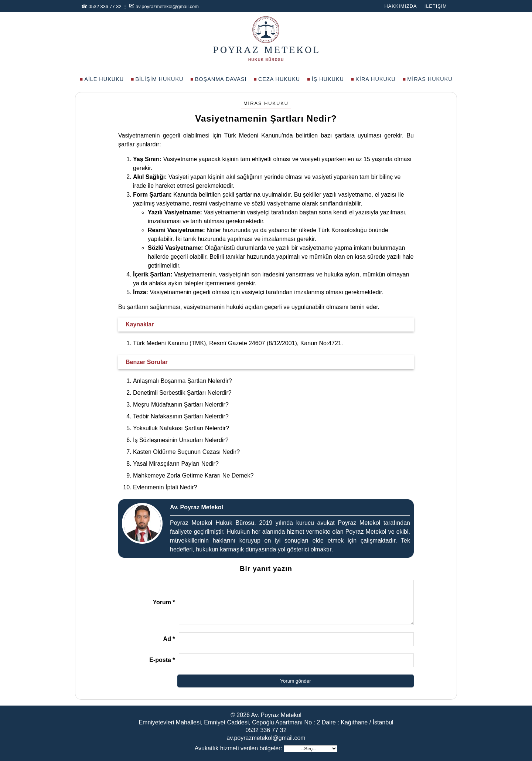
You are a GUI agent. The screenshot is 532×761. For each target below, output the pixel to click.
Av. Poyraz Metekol (276, 715)
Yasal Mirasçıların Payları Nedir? (176, 464)
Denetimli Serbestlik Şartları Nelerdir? (182, 393)
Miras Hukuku (430, 79)
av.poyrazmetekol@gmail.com (167, 6)
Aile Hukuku (104, 79)
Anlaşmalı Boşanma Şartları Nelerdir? (183, 381)
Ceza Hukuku (279, 79)
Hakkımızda (400, 6)
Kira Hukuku (376, 79)
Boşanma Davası (221, 79)
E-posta (162, 660)
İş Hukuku (328, 79)
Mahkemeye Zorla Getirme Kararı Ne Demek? (193, 475)
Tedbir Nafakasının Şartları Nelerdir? (181, 416)
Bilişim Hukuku (159, 79)
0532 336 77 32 (105, 6)
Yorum (164, 602)
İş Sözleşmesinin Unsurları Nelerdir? (181, 440)
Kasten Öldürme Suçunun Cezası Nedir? (186, 452)
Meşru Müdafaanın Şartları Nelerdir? (181, 405)
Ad (169, 639)
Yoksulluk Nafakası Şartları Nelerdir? (181, 428)
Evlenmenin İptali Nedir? (165, 487)
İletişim (436, 6)
